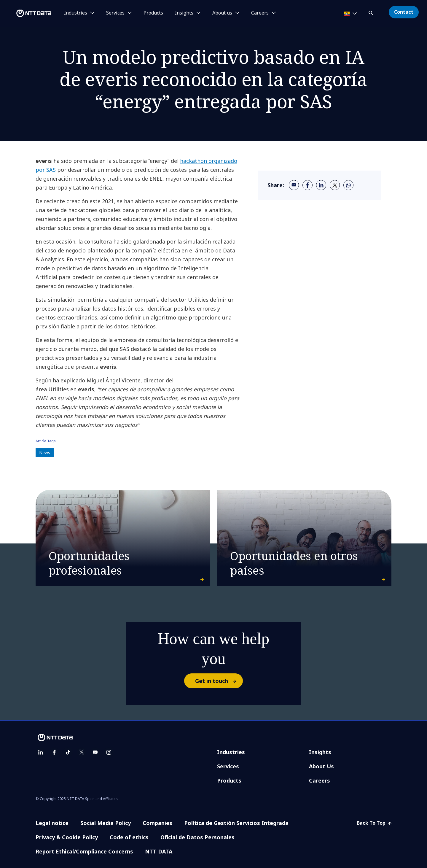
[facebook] (307, 185)
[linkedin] (321, 185)
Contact (404, 12)
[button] (372, 12)
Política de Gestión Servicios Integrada (236, 823)
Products (153, 13)
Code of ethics (129, 837)
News (45, 453)
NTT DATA (159, 851)
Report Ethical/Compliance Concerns (84, 851)
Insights (320, 752)
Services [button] (115, 13)
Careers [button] (260, 13)
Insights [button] (184, 13)
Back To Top (374, 823)
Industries (231, 752)
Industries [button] (76, 13)
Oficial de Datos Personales (197, 837)
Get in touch (219, 681)
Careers (320, 780)
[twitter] (335, 185)
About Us (321, 766)
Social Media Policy (106, 823)
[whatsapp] (348, 185)
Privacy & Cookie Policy (67, 837)
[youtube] (95, 752)
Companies (157, 823)
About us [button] (222, 13)
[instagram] (109, 752)
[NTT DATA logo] (27, 13)
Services (228, 766)
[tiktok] (68, 752)
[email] (294, 185)
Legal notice (52, 823)
